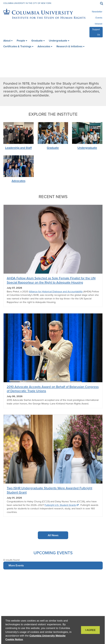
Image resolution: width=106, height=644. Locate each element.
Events (99, 18)
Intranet (99, 24)
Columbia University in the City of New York (27, 3)
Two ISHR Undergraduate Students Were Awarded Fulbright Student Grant (49, 490)
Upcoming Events (53, 553)
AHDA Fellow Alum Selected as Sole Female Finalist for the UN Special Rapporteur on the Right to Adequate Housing (51, 280)
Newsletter (97, 12)
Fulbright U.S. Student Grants (60, 505)
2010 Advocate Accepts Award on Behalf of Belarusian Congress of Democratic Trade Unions (53, 389)
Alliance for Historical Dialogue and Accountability (56, 291)
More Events (16, 565)
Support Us (96, 32)
